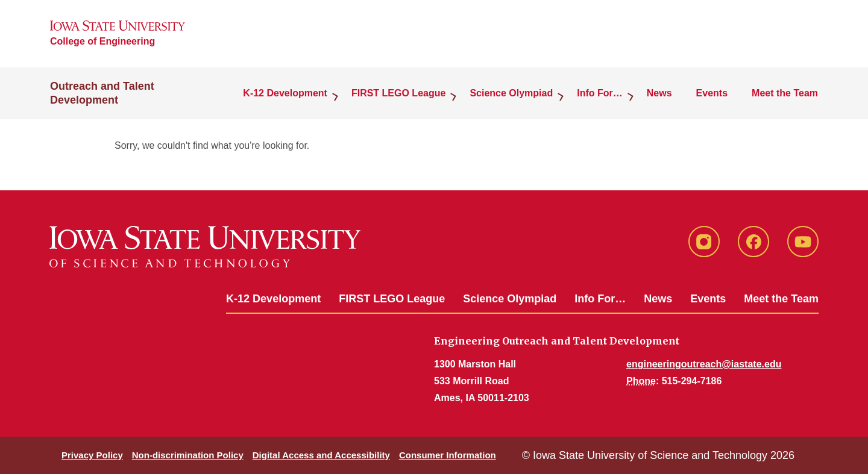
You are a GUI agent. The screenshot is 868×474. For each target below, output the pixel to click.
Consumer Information (448, 455)
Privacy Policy (92, 455)
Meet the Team (785, 93)
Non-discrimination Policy (188, 455)
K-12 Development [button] (285, 93)
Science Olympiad (510, 299)
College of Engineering (102, 41)
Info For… (600, 299)
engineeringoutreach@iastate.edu (704, 364)
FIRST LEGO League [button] (398, 93)
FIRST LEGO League (392, 299)
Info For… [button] (600, 93)
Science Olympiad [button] (511, 93)
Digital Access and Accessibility (321, 455)
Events (712, 93)
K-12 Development (273, 299)
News (659, 93)
